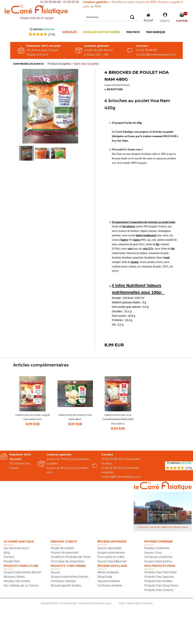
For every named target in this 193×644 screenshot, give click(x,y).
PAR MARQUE (156, 32)
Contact (9, 557)
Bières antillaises (108, 572)
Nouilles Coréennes (157, 548)
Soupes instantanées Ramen (23, 572)
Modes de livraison (63, 548)
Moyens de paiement (65, 553)
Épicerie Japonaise (112, 542)
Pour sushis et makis (111, 557)
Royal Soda (105, 577)
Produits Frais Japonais (159, 577)
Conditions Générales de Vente (71, 557)
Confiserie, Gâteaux (63, 581)
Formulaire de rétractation (68, 561)
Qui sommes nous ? (17, 548)
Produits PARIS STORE (21, 566)
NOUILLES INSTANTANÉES (102, 32)
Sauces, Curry (153, 553)
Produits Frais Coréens (159, 590)
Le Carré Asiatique (19, 542)
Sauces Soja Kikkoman (112, 561)
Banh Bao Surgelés (86, 64)
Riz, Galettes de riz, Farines (21, 586)
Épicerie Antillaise (112, 566)
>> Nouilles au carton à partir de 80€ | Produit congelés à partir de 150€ (133, 4)
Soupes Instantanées (158, 561)
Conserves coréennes (158, 557)
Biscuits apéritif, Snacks (66, 586)
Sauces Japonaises (110, 548)
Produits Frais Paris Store (160, 572)
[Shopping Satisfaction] (179, 463)
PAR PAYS (133, 32)
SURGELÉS (70, 32)
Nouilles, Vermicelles (17, 581)
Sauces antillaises (109, 581)
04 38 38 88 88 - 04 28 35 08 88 (60, 4)
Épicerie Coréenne (158, 542)
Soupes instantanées (111, 553)
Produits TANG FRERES (68, 566)
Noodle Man (12, 561)
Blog (7, 553)
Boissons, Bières (14, 577)
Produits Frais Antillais (158, 581)
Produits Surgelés (59, 64)
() (52, 35)
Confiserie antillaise (110, 586)
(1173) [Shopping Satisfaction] (189, 468)
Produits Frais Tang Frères (161, 586)
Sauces (55, 572)
